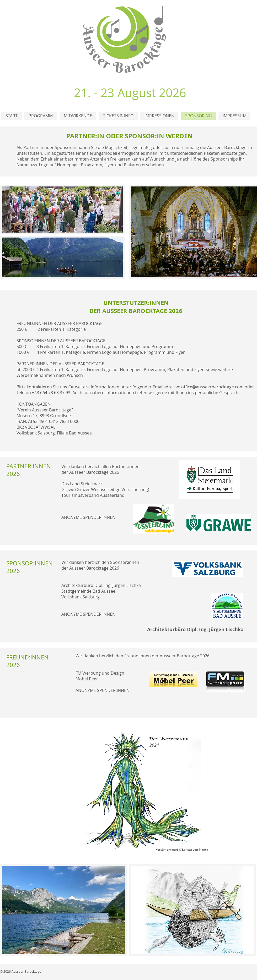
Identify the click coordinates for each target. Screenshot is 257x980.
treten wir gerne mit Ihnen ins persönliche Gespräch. (187, 393)
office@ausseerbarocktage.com (213, 387)
